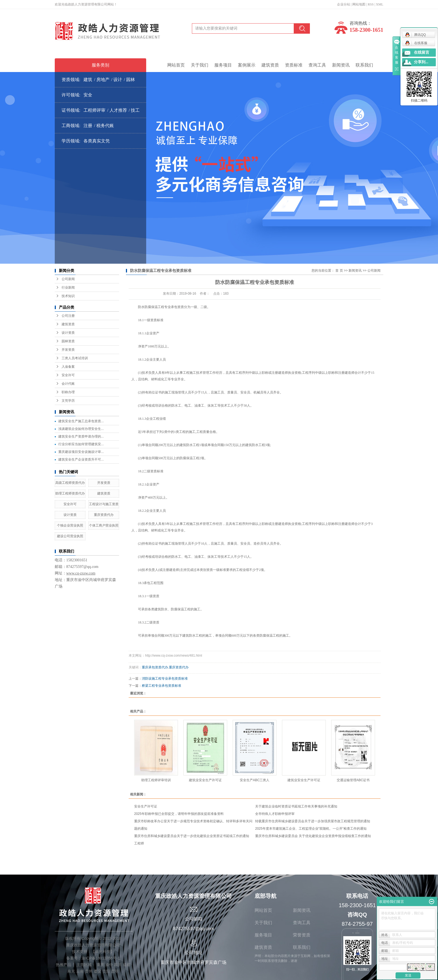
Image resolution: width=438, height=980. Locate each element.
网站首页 (176, 65)
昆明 (115, 971)
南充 (71, 971)
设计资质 (68, 333)
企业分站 (344, 4)
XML (380, 4)
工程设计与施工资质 (104, 504)
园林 (131, 80)
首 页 (339, 271)
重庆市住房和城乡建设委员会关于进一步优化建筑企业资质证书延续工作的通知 (192, 836)
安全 (88, 95)
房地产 (103, 80)
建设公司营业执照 (70, 536)
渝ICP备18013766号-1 (101, 958)
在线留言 (422, 52)
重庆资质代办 (104, 515)
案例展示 (247, 65)
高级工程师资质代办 (70, 483)
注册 (88, 126)
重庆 (100, 965)
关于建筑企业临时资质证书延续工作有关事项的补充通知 (297, 806)
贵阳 (106, 971)
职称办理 (68, 392)
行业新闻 (68, 288)
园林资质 (68, 341)
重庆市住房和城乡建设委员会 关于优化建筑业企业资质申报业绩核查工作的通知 (313, 836)
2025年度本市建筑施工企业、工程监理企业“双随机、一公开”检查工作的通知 (311, 829)
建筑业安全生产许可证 (205, 780)
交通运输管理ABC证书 (353, 780)
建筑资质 (270, 65)
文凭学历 (68, 401)
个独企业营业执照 (70, 525)
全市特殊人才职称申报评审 (275, 814)
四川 (118, 965)
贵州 (89, 971)
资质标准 (294, 65)
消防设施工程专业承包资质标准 (165, 679)
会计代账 (68, 384)
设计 (118, 80)
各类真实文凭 (97, 141)
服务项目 (223, 65)
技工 (135, 110)
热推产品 (64, 965)
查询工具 (317, 65)
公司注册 (68, 316)
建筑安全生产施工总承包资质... (81, 421)
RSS (371, 4)
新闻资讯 (341, 65)
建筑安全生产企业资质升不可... (81, 459)
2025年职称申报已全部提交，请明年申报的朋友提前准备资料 (179, 814)
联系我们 (364, 65)
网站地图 (359, 4)
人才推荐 (118, 110)
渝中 (109, 965)
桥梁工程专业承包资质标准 (162, 686)
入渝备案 (68, 367)
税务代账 (105, 126)
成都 (126, 965)
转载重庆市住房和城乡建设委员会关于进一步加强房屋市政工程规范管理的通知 (313, 821)
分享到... (421, 62)
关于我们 (200, 65)
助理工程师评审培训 (156, 780)
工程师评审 (94, 110)
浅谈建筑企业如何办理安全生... (81, 429)
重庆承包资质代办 (155, 667)
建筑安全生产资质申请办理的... (81, 436)
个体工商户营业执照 (104, 525)
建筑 (88, 80)
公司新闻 (68, 279)
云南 (80, 971)
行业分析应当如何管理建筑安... (81, 444)
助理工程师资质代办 (70, 493)
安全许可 (68, 375)
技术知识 (68, 296)
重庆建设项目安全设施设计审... (81, 452)
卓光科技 (103, 952)
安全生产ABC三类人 (255, 780)
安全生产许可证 (146, 806)
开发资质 (68, 350)
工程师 (139, 843)
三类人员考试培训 (75, 358)
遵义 (97, 971)
